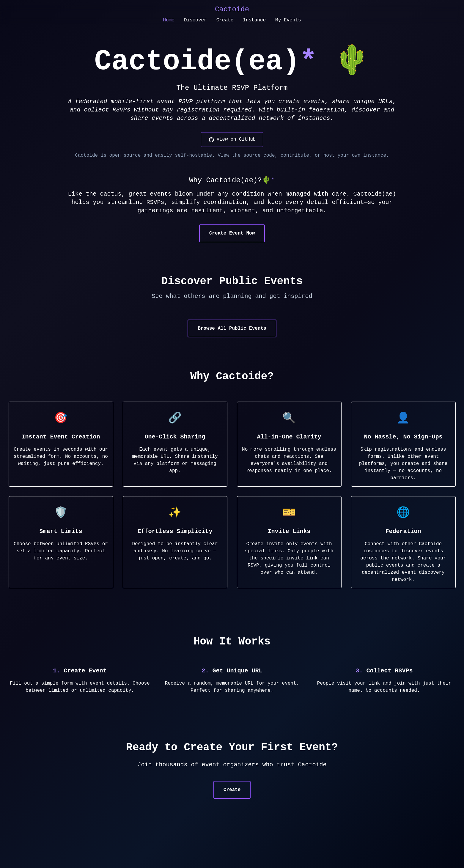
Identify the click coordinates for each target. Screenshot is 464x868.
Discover (195, 20)
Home (169, 20)
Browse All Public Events (232, 329)
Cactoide (232, 9)
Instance (254, 20)
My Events (288, 20)
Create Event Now (232, 234)
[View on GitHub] (232, 140)
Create (225, 20)
